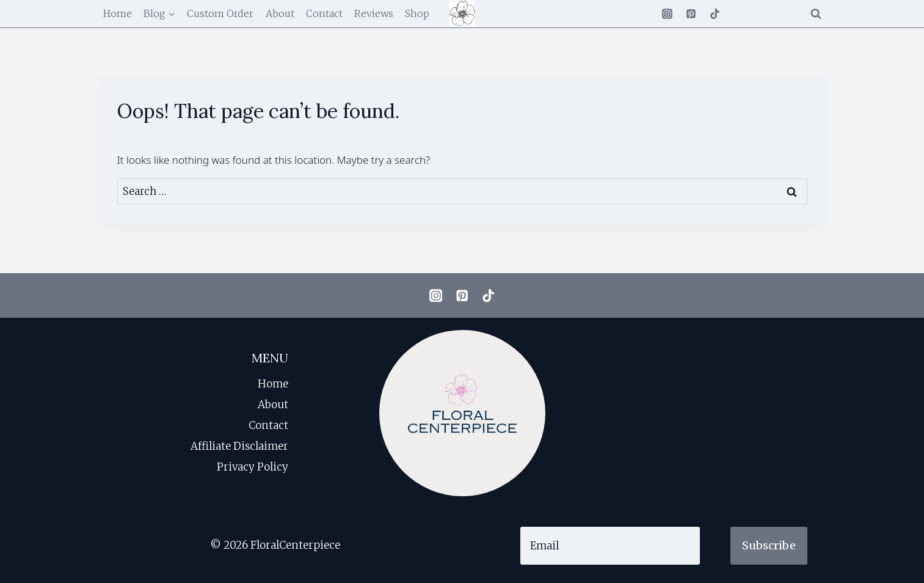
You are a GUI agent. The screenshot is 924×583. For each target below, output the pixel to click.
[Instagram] (667, 13)
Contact (324, 13)
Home (118, 13)
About (280, 13)
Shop (417, 13)
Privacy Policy (253, 467)
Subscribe (769, 545)
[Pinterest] (691, 13)
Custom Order (220, 13)
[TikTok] (715, 13)
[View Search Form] (816, 13)
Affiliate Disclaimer (239, 446)
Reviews (374, 13)
